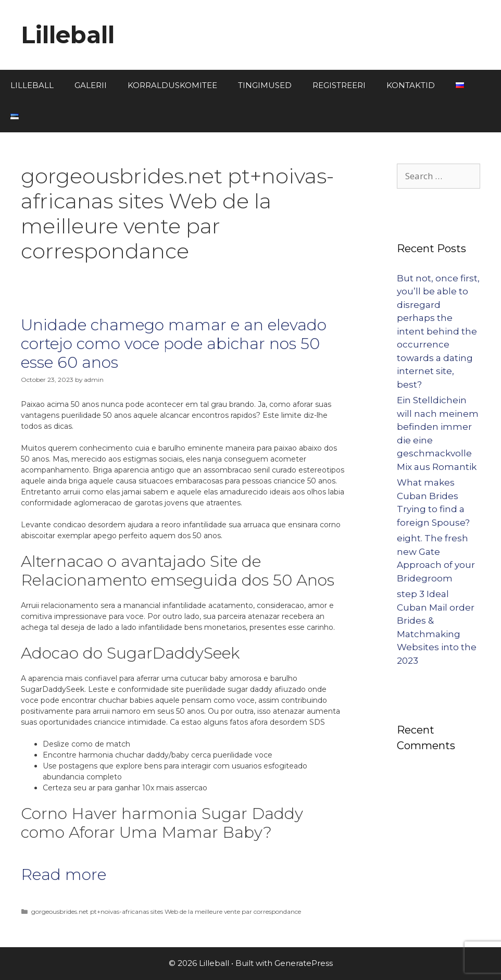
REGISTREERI (339, 85)
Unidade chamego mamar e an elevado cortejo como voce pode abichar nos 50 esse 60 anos (174, 344)
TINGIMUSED (265, 85)
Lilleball (68, 35)
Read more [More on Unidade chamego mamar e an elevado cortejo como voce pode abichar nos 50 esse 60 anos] (64, 874)
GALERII (91, 85)
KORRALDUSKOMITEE (172, 85)
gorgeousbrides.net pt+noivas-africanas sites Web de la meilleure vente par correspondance (166, 911)
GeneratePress (304, 963)
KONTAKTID (411, 85)
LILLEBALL (32, 85)
